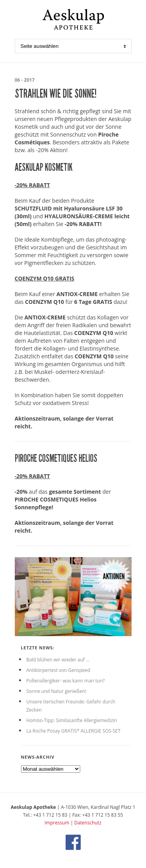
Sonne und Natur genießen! (56, 691)
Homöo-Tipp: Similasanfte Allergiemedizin (72, 720)
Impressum (57, 823)
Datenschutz (88, 823)
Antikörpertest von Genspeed (58, 670)
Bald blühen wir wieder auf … (58, 660)
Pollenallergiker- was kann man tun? (66, 681)
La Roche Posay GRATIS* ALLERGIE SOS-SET (74, 731)
